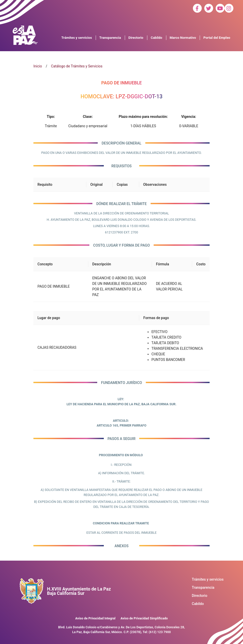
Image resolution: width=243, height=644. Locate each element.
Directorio (200, 596)
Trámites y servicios (208, 579)
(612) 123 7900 (160, 632)
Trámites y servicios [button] (77, 38)
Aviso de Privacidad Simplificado (144, 618)
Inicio (38, 66)
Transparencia (203, 587)
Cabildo (198, 604)
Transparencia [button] (110, 38)
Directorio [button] (136, 38)
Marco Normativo (183, 38)
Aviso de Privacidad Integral (95, 618)
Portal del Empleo (217, 38)
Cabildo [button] (156, 38)
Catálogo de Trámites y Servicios (77, 66)
